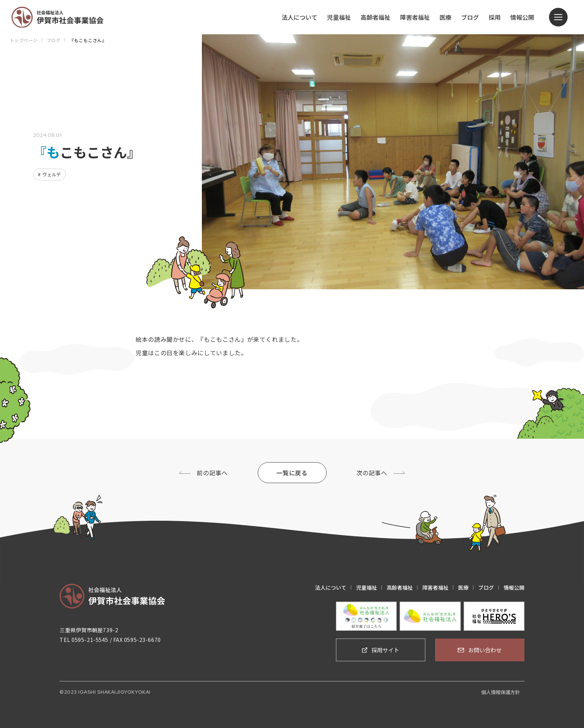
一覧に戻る (292, 473)
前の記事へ (212, 473)
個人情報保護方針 (501, 692)
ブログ (53, 40)
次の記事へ (372, 473)
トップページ (24, 40)
